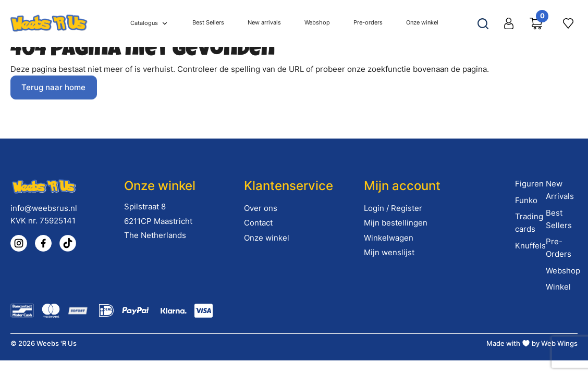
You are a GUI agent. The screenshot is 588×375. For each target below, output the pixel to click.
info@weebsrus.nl (44, 208)
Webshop (563, 271)
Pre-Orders (559, 248)
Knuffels (530, 246)
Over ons (261, 208)
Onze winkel (267, 238)
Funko (526, 200)
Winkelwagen (389, 238)
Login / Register (393, 208)
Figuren (529, 184)
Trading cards (529, 223)
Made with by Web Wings (532, 343)
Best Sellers (559, 219)
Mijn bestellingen (396, 223)
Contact (258, 223)
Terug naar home (53, 87)
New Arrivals (560, 190)
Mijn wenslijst (389, 252)
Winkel (558, 287)
